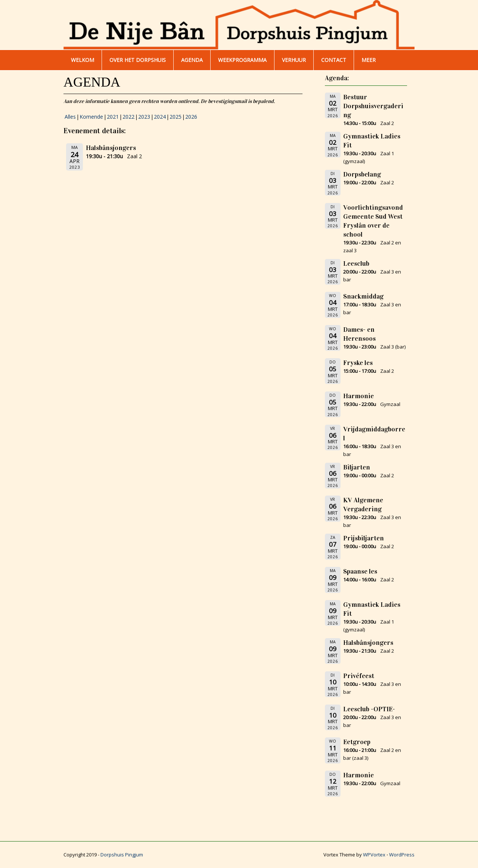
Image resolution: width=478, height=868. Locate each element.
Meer (369, 60)
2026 (191, 117)
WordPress (402, 855)
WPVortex (374, 855)
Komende (91, 117)
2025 (176, 117)
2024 (160, 117)
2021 (113, 117)
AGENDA (192, 60)
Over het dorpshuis (138, 60)
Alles (70, 117)
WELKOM (83, 60)
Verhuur (294, 60)
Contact (334, 60)
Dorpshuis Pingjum (122, 855)
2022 (128, 117)
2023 (144, 117)
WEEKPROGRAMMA (242, 60)
